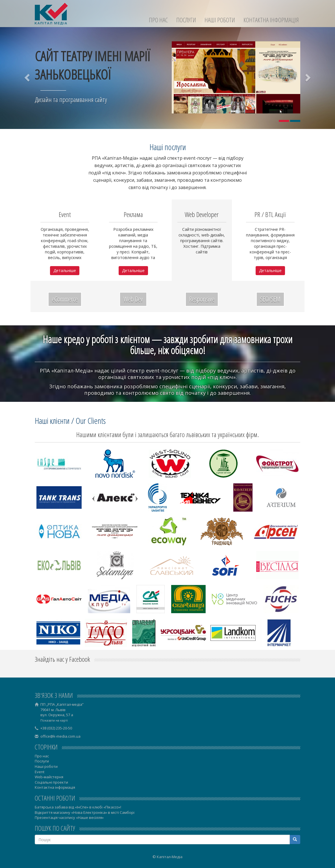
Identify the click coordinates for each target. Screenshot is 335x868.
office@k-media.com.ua (60, 736)
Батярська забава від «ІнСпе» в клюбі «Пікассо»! (78, 807)
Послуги (186, 20)
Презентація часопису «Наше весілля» (69, 817)
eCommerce (65, 299)
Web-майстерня (49, 777)
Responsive (202, 299)
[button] (28, 77)
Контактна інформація (271, 20)
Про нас (158, 20)
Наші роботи (220, 20)
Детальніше (65, 270)
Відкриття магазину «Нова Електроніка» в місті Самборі (85, 812)
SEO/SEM (270, 299)
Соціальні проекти (51, 782)
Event (40, 772)
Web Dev (133, 299)
